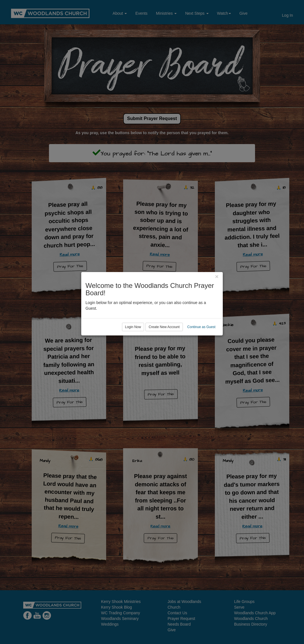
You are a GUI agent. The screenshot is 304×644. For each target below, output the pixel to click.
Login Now (133, 345)
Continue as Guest (201, 345)
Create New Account (164, 345)
